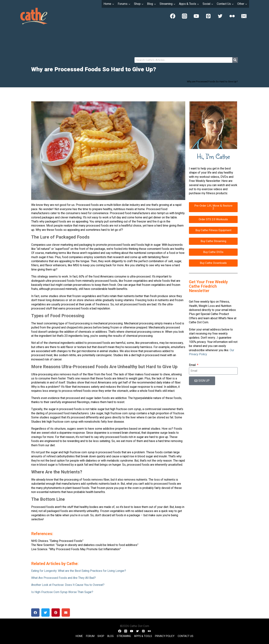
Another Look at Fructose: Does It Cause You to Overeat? (68, 585)
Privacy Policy (165, 636)
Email (193, 365)
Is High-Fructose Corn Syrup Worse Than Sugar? (62, 592)
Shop (101, 636)
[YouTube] (196, 16)
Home (79, 636)
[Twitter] (220, 16)
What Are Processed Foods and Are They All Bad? (63, 578)
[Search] (235, 60)
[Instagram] (184, 16)
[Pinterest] (208, 16)
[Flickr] (232, 16)
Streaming (124, 636)
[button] (35, 613)
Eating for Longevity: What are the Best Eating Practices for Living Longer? (79, 571)
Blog (111, 636)
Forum (90, 636)
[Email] (244, 16)
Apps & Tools (143, 636)
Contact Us (186, 636)
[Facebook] (173, 16)
